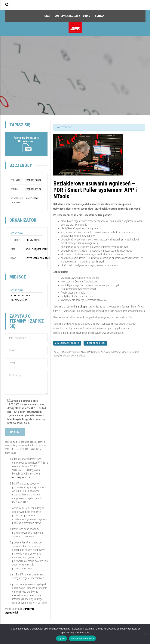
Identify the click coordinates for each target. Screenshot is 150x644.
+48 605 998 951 (33, 240)
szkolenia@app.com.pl (37, 249)
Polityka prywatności (82, 638)
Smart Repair (32, 198)
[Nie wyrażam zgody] (145, 634)
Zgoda (62, 638)
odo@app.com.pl (21, 477)
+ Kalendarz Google (67, 343)
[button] (7, 5)
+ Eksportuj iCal (95, 343)
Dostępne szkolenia (67, 16)
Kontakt (100, 16)
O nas (87, 16)
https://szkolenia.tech (38, 258)
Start (48, 16)
